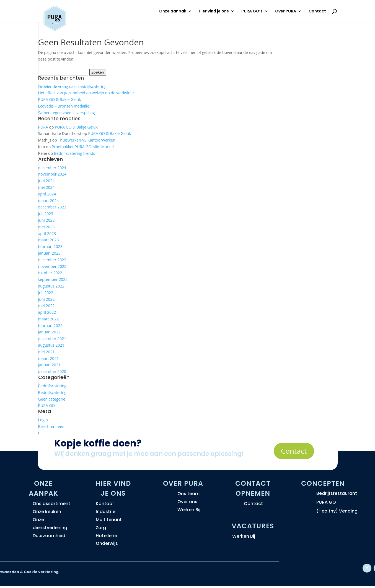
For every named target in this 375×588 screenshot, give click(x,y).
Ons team (188, 494)
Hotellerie (106, 536)
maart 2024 (49, 201)
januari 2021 (49, 365)
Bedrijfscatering (52, 386)
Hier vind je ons (214, 11)
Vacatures (253, 526)
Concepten (323, 483)
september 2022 (53, 279)
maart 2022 (49, 319)
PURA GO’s (252, 11)
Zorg (101, 528)
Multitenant (109, 520)
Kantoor (105, 504)
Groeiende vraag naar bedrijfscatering (72, 86)
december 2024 (52, 168)
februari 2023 (50, 246)
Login (43, 420)
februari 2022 (50, 326)
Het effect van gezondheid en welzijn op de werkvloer (86, 93)
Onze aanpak (173, 11)
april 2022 (47, 312)
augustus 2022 (51, 286)
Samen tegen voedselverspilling (67, 113)
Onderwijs (107, 543)
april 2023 (47, 233)
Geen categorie (52, 399)
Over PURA (286, 11)
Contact (317, 11)
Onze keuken (47, 512)
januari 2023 (49, 253)
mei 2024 (46, 187)
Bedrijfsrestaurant (337, 493)
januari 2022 (49, 332)
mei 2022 (46, 306)
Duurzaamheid (49, 536)
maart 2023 (49, 240)
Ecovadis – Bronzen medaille (64, 106)
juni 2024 (46, 181)
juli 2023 (46, 214)
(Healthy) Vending (337, 511)
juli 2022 (46, 293)
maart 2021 (49, 358)
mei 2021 (46, 352)
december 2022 (52, 260)
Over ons (187, 502)
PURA (43, 127)
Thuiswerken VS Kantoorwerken (86, 140)
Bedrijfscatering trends (74, 153)
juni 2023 (46, 220)
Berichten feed (51, 426)
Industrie (106, 512)
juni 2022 (46, 299)
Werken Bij (189, 510)
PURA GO (47, 405)
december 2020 (52, 371)
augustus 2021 (51, 345)
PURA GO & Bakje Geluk (60, 99)
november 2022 (52, 266)
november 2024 (52, 174)
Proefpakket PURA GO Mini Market (83, 147)
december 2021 (52, 339)
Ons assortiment (51, 504)
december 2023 (52, 207)
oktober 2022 (50, 273)
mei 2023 (46, 227)
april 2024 (47, 194)
